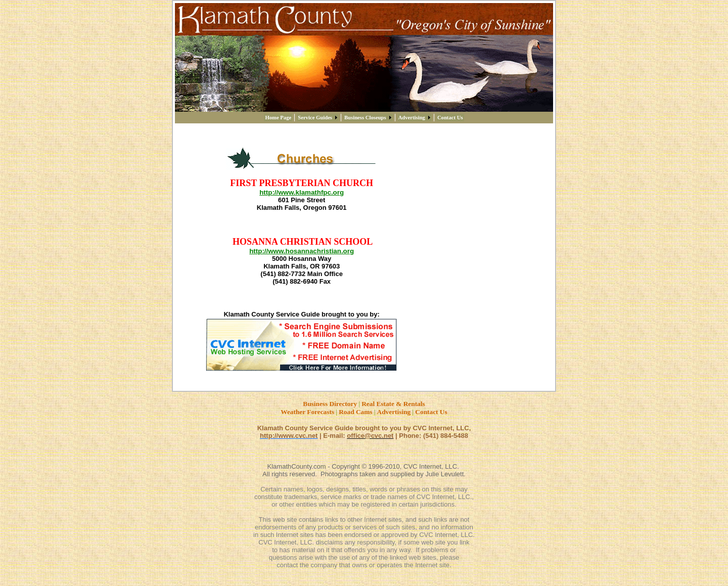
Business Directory (330, 404)
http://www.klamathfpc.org (302, 192)
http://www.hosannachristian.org (302, 251)
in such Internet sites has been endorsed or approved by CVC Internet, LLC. (364, 535)
